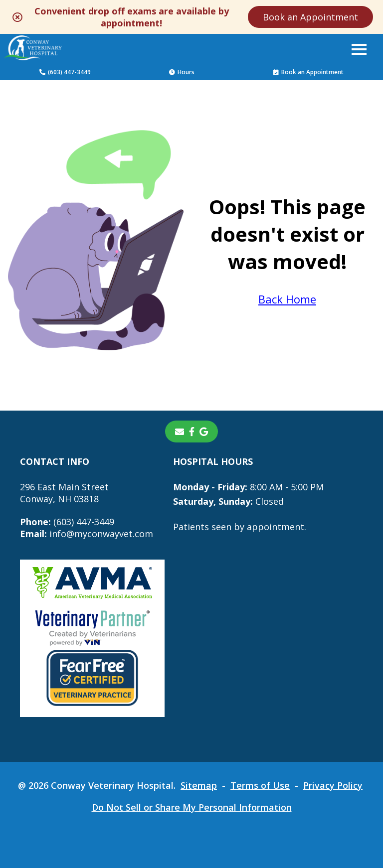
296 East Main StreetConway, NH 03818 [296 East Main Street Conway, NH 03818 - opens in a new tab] (64, 493)
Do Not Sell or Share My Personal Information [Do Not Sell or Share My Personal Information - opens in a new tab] (192, 807)
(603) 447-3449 (65, 72)
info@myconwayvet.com (87, 534)
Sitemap (199, 785)
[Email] (180, 432)
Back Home (287, 299)
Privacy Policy (333, 785)
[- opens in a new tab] (192, 432)
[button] (359, 49)
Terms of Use (260, 785)
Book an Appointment (310, 17)
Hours (182, 72)
